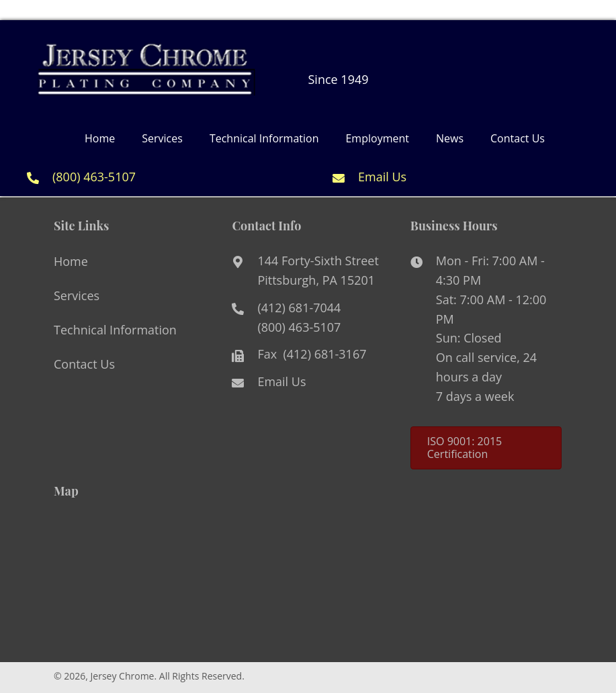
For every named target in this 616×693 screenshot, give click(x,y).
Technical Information (115, 330)
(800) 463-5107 (94, 177)
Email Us (382, 177)
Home (71, 261)
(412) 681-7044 (299, 308)
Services (77, 295)
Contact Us (84, 364)
